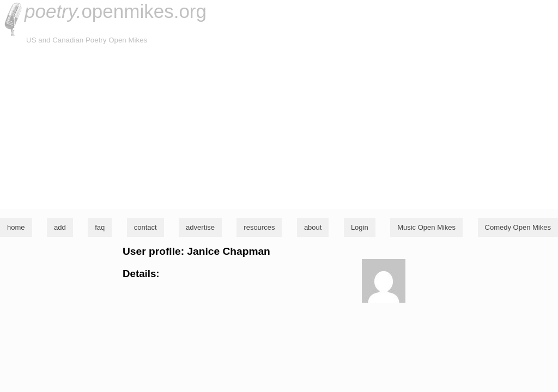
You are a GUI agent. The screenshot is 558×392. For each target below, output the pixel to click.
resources (259, 227)
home (16, 227)
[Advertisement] (279, 127)
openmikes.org (116, 11)
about (313, 227)
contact (145, 227)
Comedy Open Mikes (518, 227)
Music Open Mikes (426, 227)
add (60, 227)
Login (360, 227)
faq (100, 227)
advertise (200, 227)
